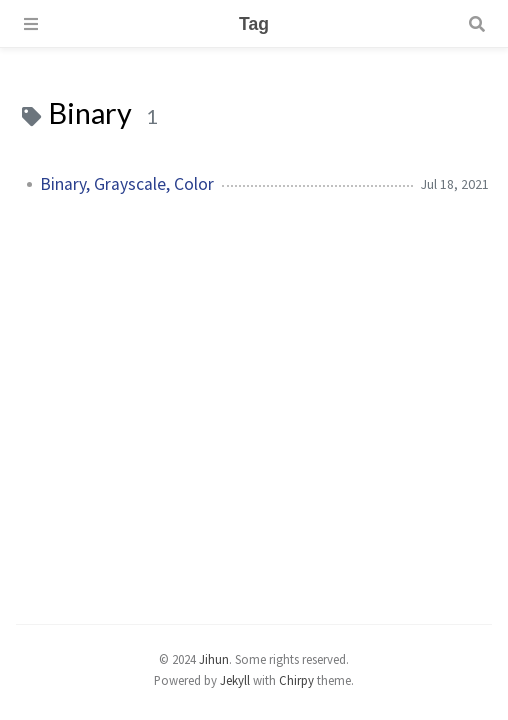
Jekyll (235, 680)
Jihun (214, 659)
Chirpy (296, 680)
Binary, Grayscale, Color (127, 184)
